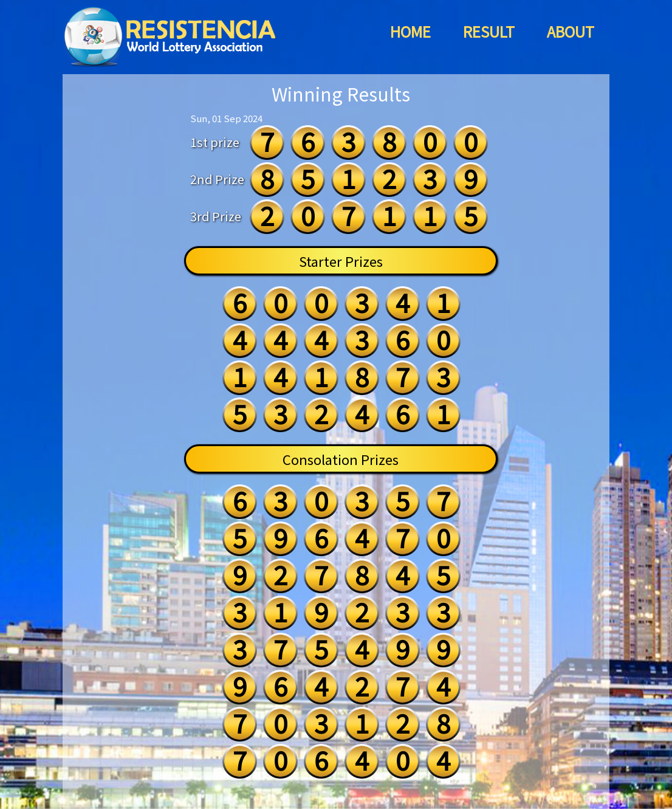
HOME (410, 31)
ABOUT (571, 31)
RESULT (489, 31)
